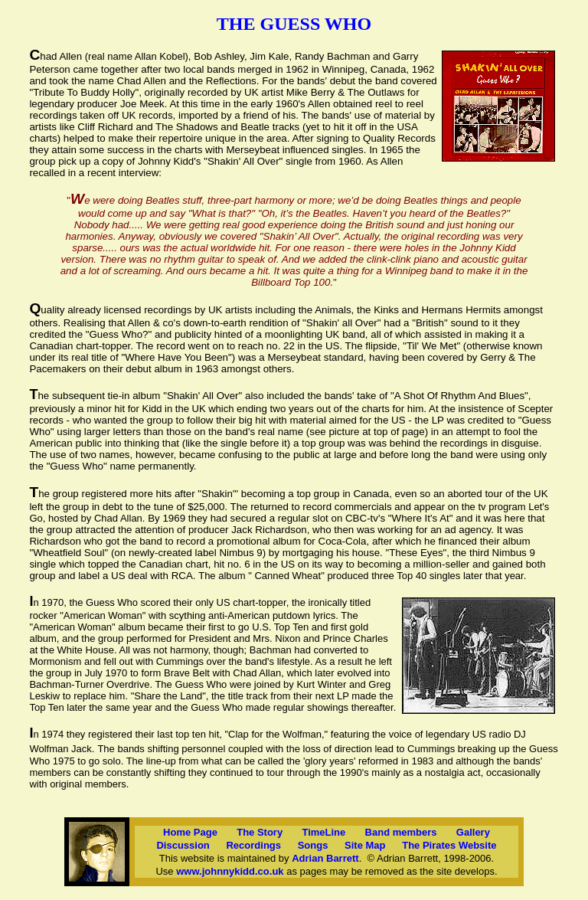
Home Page (190, 832)
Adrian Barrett (325, 858)
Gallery (473, 832)
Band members (401, 832)
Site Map (365, 845)
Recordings (253, 845)
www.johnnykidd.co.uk (230, 871)
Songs (313, 845)
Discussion (183, 845)
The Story (260, 832)
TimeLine (323, 832)
